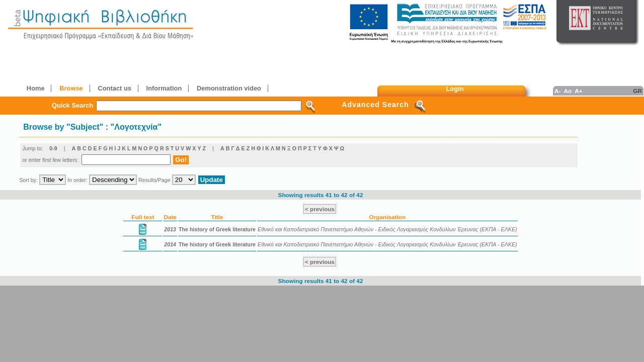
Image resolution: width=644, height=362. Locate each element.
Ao (568, 91)
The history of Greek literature (217, 229)
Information (164, 88)
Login (455, 89)
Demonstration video (229, 88)
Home (36, 88)
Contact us (114, 88)
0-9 (53, 148)
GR (637, 91)
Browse (71, 88)
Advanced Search (375, 105)
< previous (320, 209)
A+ (578, 91)
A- (557, 91)
